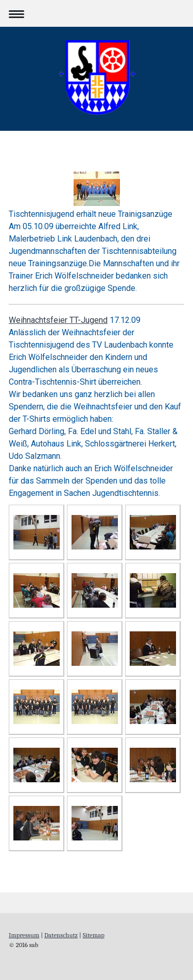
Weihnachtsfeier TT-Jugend (58, 320)
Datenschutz (61, 935)
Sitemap (94, 935)
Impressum (24, 935)
